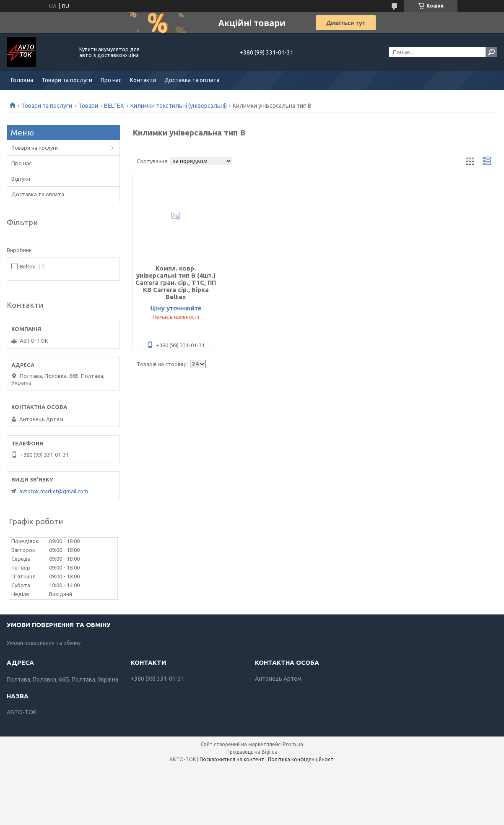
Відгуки (21, 179)
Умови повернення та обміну (44, 643)
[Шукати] (491, 52)
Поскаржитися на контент (232, 759)
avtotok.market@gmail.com (54, 491)
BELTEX (114, 106)
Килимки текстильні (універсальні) (179, 106)
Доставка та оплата (192, 80)
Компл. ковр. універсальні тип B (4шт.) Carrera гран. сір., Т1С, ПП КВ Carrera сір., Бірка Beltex (176, 282)
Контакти (143, 80)
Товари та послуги (67, 80)
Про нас (111, 80)
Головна (22, 80)
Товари (88, 106)
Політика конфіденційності (301, 759)
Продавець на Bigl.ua (252, 752)
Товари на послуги (35, 148)
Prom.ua (293, 744)
